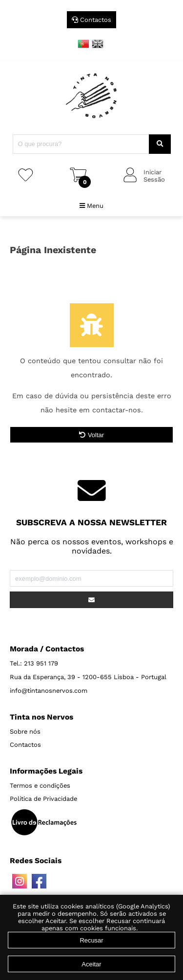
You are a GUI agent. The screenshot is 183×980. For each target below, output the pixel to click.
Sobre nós (25, 731)
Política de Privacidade (43, 799)
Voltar (91, 435)
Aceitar (91, 964)
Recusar (91, 940)
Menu (91, 206)
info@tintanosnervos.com (49, 691)
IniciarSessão (154, 176)
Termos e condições (40, 786)
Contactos (91, 20)
